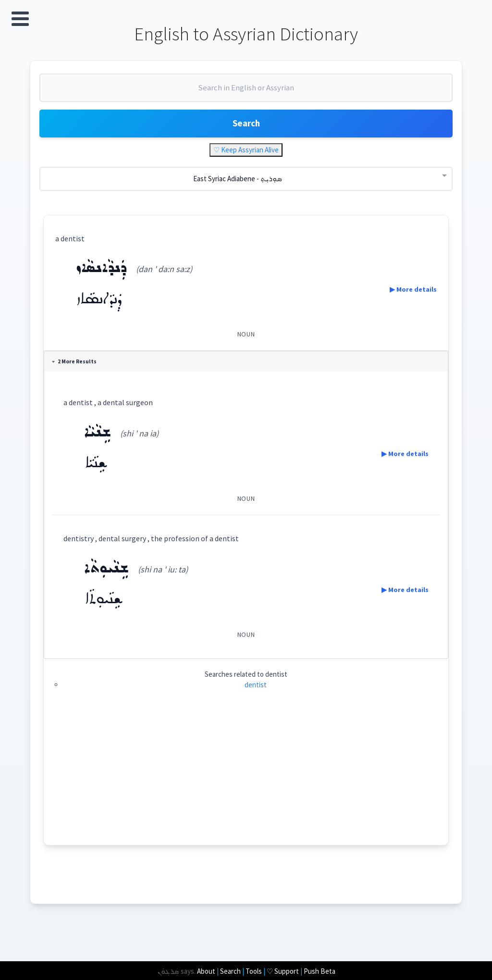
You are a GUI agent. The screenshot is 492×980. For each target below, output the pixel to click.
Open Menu (20, 19)
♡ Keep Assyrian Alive (246, 157)
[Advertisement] (246, 785)
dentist (256, 692)
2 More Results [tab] (77, 369)
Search (246, 130)
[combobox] (246, 95)
